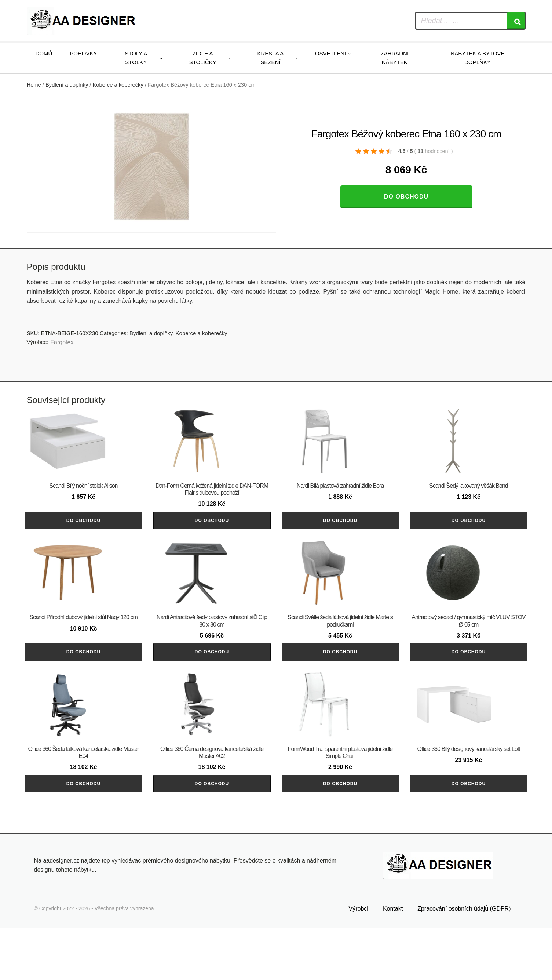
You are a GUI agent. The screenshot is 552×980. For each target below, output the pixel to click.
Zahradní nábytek (394, 58)
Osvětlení (330, 53)
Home (34, 85)
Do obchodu (406, 197)
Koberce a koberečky (118, 85)
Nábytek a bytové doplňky (477, 58)
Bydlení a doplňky (67, 85)
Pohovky (83, 53)
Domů (44, 53)
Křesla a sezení (271, 58)
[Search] (516, 21)
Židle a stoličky (203, 58)
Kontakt (393, 960)
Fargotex (62, 342)
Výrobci (359, 960)
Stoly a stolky (136, 58)
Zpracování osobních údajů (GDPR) (464, 960)
